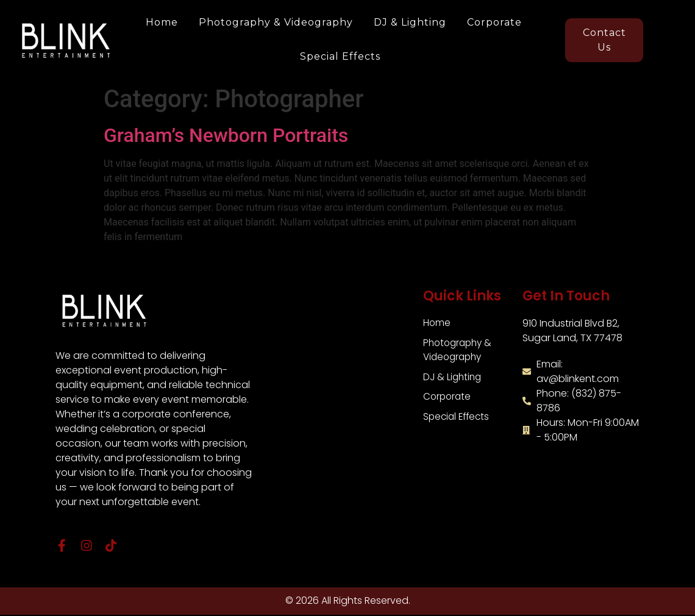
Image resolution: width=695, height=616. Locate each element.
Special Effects (340, 56)
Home (162, 22)
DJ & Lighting (410, 22)
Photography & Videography (276, 22)
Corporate (494, 22)
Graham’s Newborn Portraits (226, 135)
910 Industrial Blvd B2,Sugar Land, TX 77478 (572, 331)
